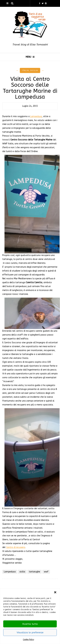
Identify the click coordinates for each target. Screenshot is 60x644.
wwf (46, 572)
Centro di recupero (16, 547)
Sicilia (34, 70)
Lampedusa (36, 116)
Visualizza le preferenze (30, 633)
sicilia (22, 572)
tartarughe (34, 572)
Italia (25, 70)
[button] (55, 592)
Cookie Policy (28, 639)
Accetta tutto (30, 624)
